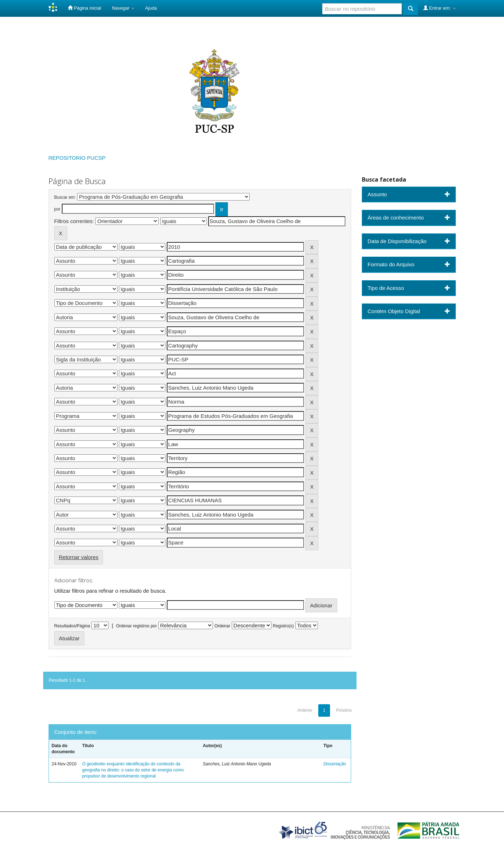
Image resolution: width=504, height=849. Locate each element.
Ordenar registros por (136, 626)
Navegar (123, 8)
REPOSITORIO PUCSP (77, 158)
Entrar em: (440, 8)
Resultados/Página (72, 626)
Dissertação (335, 764)
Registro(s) (283, 626)
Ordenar (222, 626)
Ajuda (151, 8)
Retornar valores (79, 557)
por (57, 209)
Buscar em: (65, 197)
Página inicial (84, 8)
